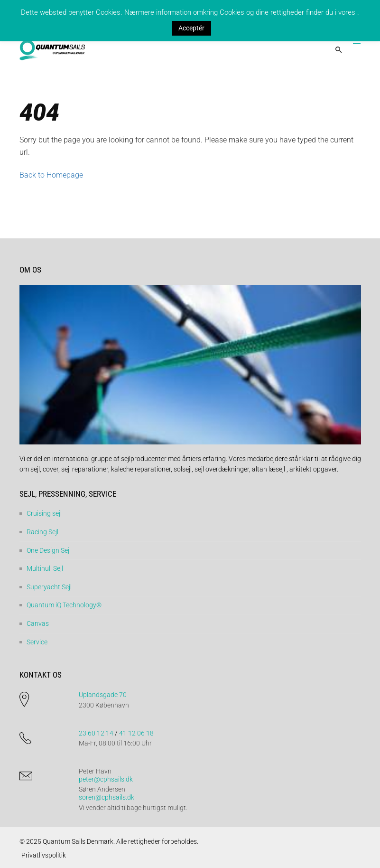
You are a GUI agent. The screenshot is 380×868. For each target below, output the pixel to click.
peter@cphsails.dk (106, 779)
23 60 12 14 (96, 733)
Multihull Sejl (45, 568)
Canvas (38, 623)
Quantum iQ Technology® (64, 605)
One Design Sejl (49, 550)
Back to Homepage (51, 175)
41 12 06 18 (136, 733)
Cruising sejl (44, 513)
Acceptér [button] (191, 28)
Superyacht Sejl (49, 587)
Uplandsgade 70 (103, 695)
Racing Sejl (42, 532)
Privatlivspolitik (44, 855)
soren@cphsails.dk (107, 797)
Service (37, 642)
